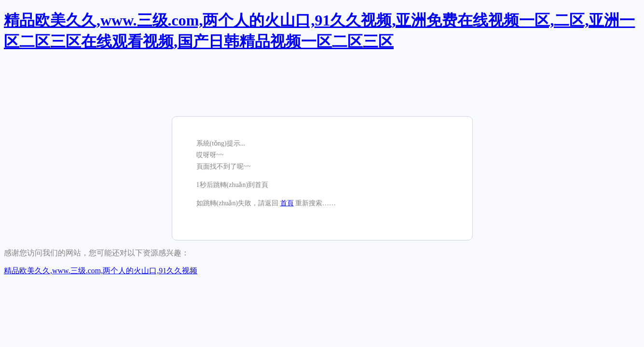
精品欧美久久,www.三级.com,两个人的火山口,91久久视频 (101, 271)
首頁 (287, 203)
